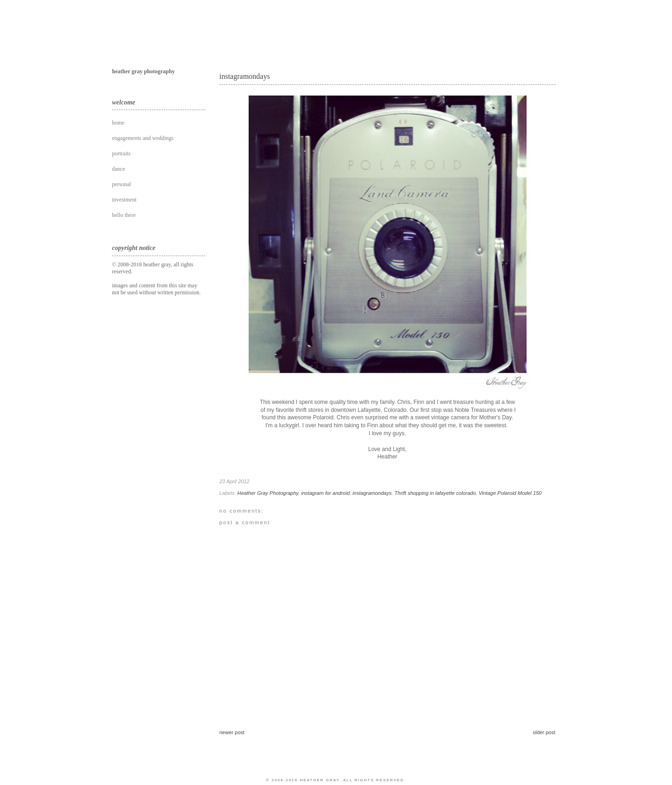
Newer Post (232, 732)
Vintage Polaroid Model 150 (510, 493)
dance (119, 169)
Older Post (544, 732)
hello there (124, 215)
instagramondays (245, 76)
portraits (121, 153)
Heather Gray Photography (268, 493)
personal (122, 184)
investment (124, 200)
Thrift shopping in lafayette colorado (435, 493)
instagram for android (325, 493)
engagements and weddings (143, 138)
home (118, 123)
